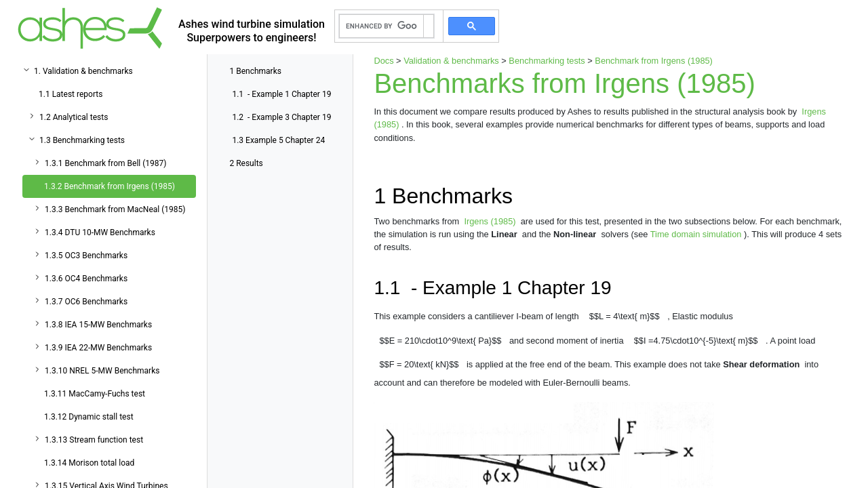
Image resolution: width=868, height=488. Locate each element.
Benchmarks (255, 71)
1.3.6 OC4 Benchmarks (86, 279)
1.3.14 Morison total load (89, 463)
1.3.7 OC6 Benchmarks (86, 302)
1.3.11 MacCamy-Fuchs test (95, 394)
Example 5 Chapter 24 (278, 140)
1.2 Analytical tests (74, 117)
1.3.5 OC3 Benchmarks (86, 256)
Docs (383, 61)
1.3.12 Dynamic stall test (89, 417)
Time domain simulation (697, 234)
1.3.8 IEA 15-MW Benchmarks (98, 325)
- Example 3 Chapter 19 (281, 117)
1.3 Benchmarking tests (82, 140)
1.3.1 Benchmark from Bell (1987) (105, 163)
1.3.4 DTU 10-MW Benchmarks (100, 232)
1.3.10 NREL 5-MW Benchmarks (102, 371)
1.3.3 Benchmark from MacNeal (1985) (115, 209)
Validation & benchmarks (451, 61)
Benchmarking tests (547, 61)
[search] (381, 26)
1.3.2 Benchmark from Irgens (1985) (110, 186)
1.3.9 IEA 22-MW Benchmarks (98, 348)
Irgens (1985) (491, 221)
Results (246, 163)
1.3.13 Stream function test (94, 440)
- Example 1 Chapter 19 (281, 94)
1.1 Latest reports (71, 94)
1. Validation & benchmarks (83, 71)
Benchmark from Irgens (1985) (654, 61)
